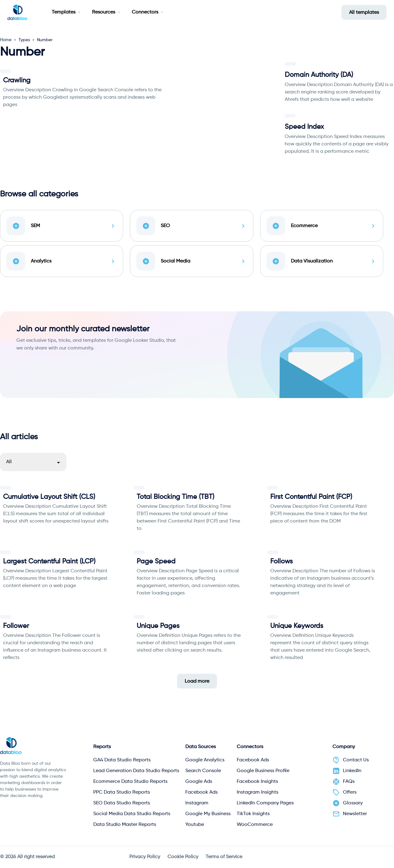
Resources (104, 12)
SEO (191, 226)
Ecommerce (322, 226)
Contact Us (356, 760)
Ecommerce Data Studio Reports (130, 782)
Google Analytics (205, 760)
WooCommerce (255, 825)
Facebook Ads (201, 792)
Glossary (353, 803)
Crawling (17, 81)
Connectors (145, 12)
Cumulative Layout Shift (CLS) (49, 497)
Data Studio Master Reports (125, 825)
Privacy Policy (145, 857)
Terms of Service (224, 857)
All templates (364, 13)
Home (6, 40)
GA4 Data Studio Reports (122, 760)
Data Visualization (322, 261)
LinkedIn (352, 771)
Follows (281, 562)
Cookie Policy (183, 857)
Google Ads (199, 782)
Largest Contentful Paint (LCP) (49, 562)
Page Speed (156, 562)
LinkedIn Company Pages (265, 803)
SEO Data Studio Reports (122, 803)
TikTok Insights (253, 814)
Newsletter (355, 814)
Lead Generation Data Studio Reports (136, 771)
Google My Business (208, 814)
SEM (62, 226)
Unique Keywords (297, 626)
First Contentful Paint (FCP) (311, 497)
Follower (16, 626)
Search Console (203, 771)
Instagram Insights (257, 792)
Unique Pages (158, 626)
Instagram (197, 803)
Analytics (62, 261)
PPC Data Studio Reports (122, 792)
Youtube (195, 825)
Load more (197, 681)
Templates (64, 12)
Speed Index (304, 127)
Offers (350, 792)
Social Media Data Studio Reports (132, 814)
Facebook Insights (257, 782)
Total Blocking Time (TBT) (175, 497)
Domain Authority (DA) (319, 75)
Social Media (191, 261)
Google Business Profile (263, 771)
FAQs (349, 782)
